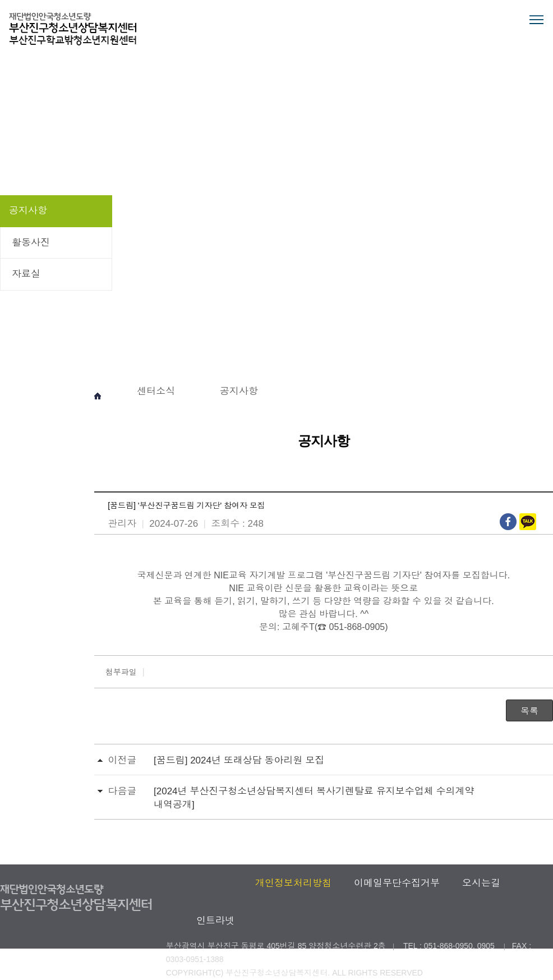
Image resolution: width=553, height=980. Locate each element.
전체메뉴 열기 (536, 20)
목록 (529, 711)
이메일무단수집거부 (397, 883)
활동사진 (31, 243)
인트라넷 (215, 921)
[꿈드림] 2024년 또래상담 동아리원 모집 (239, 760)
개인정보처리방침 (293, 883)
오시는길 (481, 883)
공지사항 (28, 211)
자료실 (26, 274)
